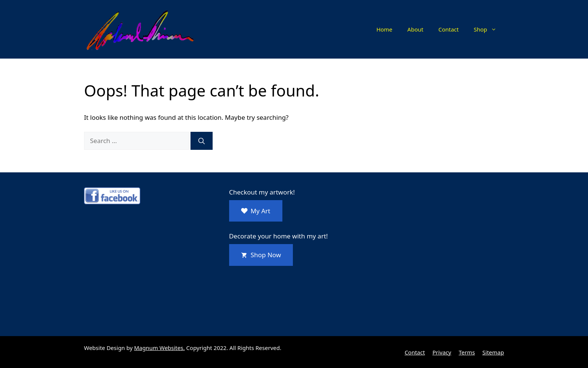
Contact (448, 29)
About (415, 29)
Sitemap (493, 352)
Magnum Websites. (160, 348)
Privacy (442, 352)
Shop (489, 29)
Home (385, 29)
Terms (467, 352)
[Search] (202, 141)
